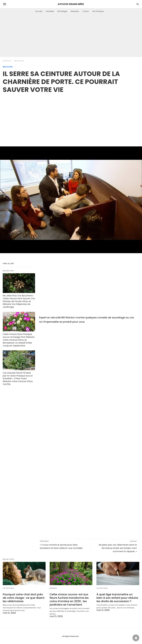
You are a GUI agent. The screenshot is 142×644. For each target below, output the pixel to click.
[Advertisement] (71, 36)
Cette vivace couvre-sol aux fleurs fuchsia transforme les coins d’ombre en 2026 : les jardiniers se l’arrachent (69, 600)
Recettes (75, 11)
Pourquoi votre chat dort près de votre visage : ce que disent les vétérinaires (24, 598)
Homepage (7, 61)
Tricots (86, 11)
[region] (71, 117)
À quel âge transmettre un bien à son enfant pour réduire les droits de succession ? (117, 598)
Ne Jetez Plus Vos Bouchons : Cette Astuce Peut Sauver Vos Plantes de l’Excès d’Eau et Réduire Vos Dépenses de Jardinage (19, 301)
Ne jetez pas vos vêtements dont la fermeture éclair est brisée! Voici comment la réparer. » (118, 548)
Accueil (39, 11)
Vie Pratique (98, 11)
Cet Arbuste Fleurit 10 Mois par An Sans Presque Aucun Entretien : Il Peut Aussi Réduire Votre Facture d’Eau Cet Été (18, 379)
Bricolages (63, 11)
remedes (50, 11)
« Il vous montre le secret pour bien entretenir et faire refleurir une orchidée (61, 546)
